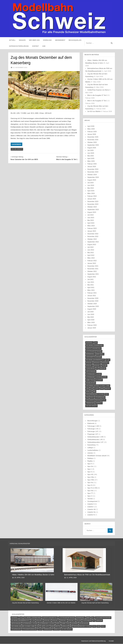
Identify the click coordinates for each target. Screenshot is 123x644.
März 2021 (91, 290)
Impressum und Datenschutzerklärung (93, 641)
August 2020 (92, 309)
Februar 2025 (92, 164)
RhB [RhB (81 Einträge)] (87, 397)
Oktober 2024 (92, 175)
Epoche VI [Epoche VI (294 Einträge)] (97, 365)
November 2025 (93, 140)
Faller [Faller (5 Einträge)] (104, 365)
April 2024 (91, 191)
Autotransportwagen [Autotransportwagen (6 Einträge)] (94, 351)
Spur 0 (90, 464)
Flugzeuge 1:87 (93, 434)
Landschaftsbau (93, 450)
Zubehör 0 (91, 504)
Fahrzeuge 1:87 (93, 431)
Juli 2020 (90, 312)
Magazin (22, 40)
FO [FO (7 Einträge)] (97, 368)
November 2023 (93, 204)
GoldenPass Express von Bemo (98, 90)
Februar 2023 (92, 228)
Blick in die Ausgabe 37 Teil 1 (97, 101)
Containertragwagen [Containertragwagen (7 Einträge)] (94, 357)
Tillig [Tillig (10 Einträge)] (104, 400)
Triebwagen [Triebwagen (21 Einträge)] (90, 403)
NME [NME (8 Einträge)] (94, 391)
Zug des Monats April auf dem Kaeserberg (95, 603)
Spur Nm (90, 491)
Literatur (90, 453)
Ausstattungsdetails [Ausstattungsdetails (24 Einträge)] (93, 348)
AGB (44, 46)
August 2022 (92, 245)
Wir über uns (34, 40)
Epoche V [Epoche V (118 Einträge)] (89, 365)
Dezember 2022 (93, 234)
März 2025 (91, 161)
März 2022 (91, 258)
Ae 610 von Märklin (94, 111)
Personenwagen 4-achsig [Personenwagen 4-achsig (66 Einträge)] (95, 394)
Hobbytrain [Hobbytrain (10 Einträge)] (90, 380)
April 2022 (91, 255)
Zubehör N (91, 515)
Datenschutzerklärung (19, 46)
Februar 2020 (92, 325)
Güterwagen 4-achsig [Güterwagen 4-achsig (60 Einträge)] (94, 377)
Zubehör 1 (91, 507)
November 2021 (93, 269)
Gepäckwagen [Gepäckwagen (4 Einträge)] (91, 371)
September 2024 (93, 177)
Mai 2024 (91, 188)
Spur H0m (91, 480)
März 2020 (91, 322)
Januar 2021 (92, 296)
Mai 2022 (91, 253)
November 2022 (93, 236)
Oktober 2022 (92, 239)
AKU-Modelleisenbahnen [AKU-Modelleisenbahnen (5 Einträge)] (94, 345)
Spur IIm (90, 483)
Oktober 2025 (92, 142)
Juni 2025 (91, 153)
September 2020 (93, 306)
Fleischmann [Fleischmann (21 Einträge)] (90, 368)
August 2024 (92, 180)
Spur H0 (90, 474)
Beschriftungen (92, 421)
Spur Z (90, 496)
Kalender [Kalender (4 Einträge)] (99, 380)
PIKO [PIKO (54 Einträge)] (107, 394)
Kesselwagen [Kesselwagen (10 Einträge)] (91, 383)
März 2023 (91, 226)
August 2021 (92, 277)
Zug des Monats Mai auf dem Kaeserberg (25, 603)
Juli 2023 (90, 215)
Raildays (90, 458)
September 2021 (93, 274)
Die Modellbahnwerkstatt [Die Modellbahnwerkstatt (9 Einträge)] (95, 360)
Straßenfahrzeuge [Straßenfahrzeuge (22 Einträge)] (93, 400)
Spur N (90, 485)
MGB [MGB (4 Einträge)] (102, 389)
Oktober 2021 (92, 271)
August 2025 (92, 148)
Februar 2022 (92, 261)
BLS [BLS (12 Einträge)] (103, 354)
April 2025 (91, 158)
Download (47, 40)
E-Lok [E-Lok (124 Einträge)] (108, 360)
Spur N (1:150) (92, 488)
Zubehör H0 (91, 509)
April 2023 (91, 223)
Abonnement (60, 40)
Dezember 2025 (93, 137)
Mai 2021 (91, 285)
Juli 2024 (90, 183)
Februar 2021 (92, 293)
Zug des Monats (17, 149)
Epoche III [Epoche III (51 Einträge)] (97, 363)
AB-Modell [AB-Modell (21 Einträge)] (90, 343)
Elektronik (91, 423)
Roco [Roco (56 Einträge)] (92, 397)
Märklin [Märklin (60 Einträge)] (89, 391)
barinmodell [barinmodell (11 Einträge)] (90, 354)
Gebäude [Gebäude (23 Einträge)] (103, 368)
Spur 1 (90, 469)
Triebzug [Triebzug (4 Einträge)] (99, 403)
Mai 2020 (91, 317)
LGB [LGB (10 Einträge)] (92, 389)
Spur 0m (90, 466)
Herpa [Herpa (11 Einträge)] (105, 377)
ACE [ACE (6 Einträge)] (96, 343)
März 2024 (91, 193)
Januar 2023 (92, 231)
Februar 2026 (92, 132)
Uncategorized (92, 501)
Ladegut (90, 448)
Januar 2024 (92, 199)
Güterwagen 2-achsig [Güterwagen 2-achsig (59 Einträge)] (94, 374)
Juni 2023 (91, 218)
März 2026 (91, 129)
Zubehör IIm (91, 512)
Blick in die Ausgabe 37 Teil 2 (97, 95)
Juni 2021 (91, 282)
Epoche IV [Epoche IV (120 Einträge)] (105, 363)
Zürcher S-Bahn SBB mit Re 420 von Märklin (61, 603)
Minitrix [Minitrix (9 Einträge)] (107, 389)
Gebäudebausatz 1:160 (95, 437)
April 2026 (91, 126)
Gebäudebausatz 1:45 (95, 440)
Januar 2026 (92, 134)
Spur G (90, 472)
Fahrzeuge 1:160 (93, 426)
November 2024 (93, 172)
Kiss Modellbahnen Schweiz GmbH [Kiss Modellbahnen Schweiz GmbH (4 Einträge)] (98, 386)
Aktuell (12, 40)
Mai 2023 (91, 220)
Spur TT (90, 493)
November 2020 (93, 301)
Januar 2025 (92, 167)
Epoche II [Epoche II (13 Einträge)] (89, 363)
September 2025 (93, 145)
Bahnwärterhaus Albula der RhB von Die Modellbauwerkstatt (87, 575)
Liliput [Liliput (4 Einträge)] (97, 389)
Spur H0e (91, 477)
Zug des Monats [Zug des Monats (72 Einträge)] (91, 406)
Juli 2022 (90, 247)
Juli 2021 (90, 279)
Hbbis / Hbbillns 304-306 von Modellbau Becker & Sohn (33, 575)
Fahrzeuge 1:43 (93, 429)
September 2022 (93, 242)
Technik (90, 499)
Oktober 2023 (92, 207)
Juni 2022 (91, 250)
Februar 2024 (92, 196)
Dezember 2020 (93, 298)
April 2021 (91, 288)
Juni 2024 (91, 185)
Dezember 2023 (93, 201)
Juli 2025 (90, 150)
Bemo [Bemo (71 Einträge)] (98, 354)
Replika (90, 461)
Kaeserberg (16, 144)
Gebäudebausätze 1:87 (95, 442)
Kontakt (35, 46)
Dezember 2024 (93, 169)
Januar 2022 (92, 263)
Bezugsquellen (75, 40)
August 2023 (92, 212)
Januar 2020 (92, 328)
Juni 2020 (91, 314)
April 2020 (91, 320)
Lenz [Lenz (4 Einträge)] (87, 389)
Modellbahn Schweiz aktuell (97, 456)
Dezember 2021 (93, 266)
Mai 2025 (91, 156)
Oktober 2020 (92, 304)
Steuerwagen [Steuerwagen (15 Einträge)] (100, 397)
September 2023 (93, 210)
